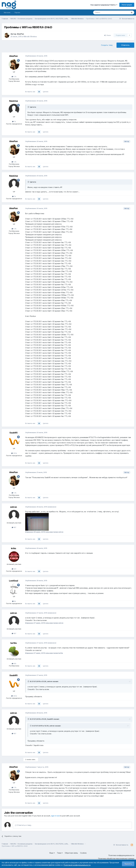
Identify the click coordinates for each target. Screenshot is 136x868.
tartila (13, 643)
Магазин (7, 12)
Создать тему (107, 45)
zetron (13, 507)
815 (14, 664)
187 (14, 527)
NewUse (13, 101)
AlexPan (20, 34)
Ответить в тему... (24, 825)
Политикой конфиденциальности (77, 865)
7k (14, 121)
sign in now (55, 816)
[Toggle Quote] (29, 107)
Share (107, 35)
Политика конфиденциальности (121, 855)
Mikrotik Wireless (30, 37)
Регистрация (127, 5)
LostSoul (14, 581)
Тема (60, 853)
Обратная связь (71, 853)
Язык (52, 853)
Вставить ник (30, 92)
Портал (17, 12)
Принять (128, 864)
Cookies (83, 853)
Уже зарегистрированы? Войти (104, 5)
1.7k (14, 77)
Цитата (46, 92)
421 (14, 569)
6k (14, 601)
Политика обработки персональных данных (116, 859)
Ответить (125, 45)
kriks (14, 548)
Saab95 (14, 433)
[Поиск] (105, 12)
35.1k (14, 453)
